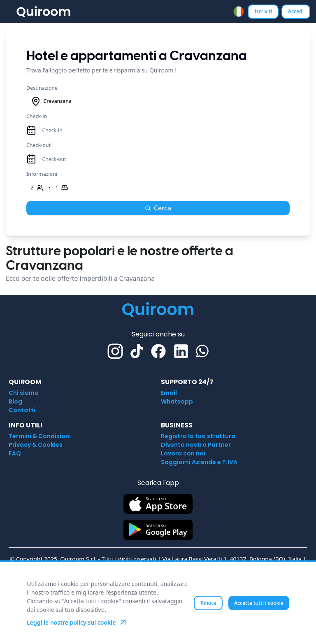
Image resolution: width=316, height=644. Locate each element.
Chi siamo (24, 393)
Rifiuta (208, 603)
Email (169, 393)
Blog (15, 401)
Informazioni (42, 174)
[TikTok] (137, 351)
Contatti (22, 410)
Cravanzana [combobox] (51, 101)
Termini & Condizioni (40, 436)
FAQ (15, 453)
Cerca (158, 208)
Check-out (38, 145)
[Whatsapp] (202, 351)
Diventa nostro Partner (196, 445)
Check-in (37, 116)
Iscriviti (263, 11)
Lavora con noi (183, 453)
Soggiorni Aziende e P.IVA (199, 462)
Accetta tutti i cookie (259, 603)
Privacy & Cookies (36, 445)
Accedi (296, 11)
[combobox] (239, 12)
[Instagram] (115, 351)
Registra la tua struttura (198, 436)
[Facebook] (158, 351)
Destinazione (42, 88)
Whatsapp (177, 401)
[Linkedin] (181, 351)
